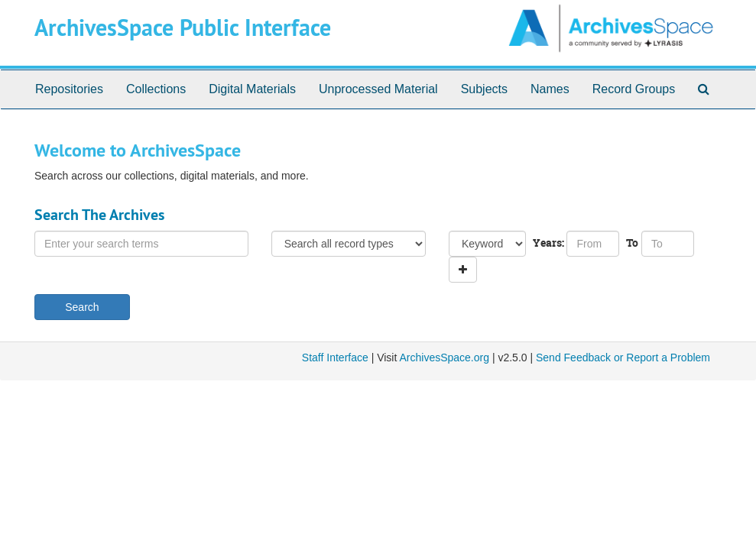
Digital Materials (252, 89)
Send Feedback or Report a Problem (623, 357)
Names (550, 89)
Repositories (69, 89)
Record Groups (634, 89)
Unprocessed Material (378, 89)
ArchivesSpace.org (444, 357)
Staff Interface (335, 357)
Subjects (484, 89)
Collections (156, 89)
